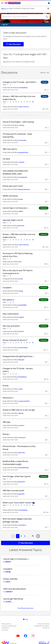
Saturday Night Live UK (13, 220)
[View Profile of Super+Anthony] (24, 107)
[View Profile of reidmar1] (9, 592)
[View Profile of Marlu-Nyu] (21, 226)
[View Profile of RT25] (20, 262)
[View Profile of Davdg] (21, 291)
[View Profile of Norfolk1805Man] (24, 468)
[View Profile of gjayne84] (22, 494)
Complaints (5, 628)
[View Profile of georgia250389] (23, 152)
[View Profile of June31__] (9, 602)
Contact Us (46, 628)
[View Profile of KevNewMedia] (23, 88)
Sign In (48, 3)
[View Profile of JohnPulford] (22, 525)
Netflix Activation (10, 196)
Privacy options (6, 624)
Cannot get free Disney (13, 599)
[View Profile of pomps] (21, 199)
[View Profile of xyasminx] (21, 425)
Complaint (7, 288)
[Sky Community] (13, 3)
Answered (44, 208)
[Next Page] (38, 536)
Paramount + (8, 398)
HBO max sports (10, 149)
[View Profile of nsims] (8, 582)
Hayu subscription (11, 314)
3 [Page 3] (25, 536)
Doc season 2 (8, 300)
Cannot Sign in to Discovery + (16, 208)
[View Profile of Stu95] (21, 279)
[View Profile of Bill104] (21, 211)
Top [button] (27, 619)
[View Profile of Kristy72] (21, 331)
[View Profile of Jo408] (20, 389)
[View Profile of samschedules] (23, 348)
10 (33, 102)
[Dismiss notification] (48, 9)
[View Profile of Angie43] (21, 317)
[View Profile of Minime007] (22, 482)
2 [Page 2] (21, 536)
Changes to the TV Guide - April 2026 (19, 82)
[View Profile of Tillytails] (21, 413)
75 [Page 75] (33, 536)
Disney (6, 386)
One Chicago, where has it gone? (17, 476)
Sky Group (5, 630)
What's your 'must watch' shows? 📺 (19, 503)
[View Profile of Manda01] (21, 360)
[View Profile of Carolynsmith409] (24, 401)
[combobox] (23, 17)
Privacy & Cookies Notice (9, 626)
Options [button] (43, 73)
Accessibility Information (42, 626)
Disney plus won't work (13, 186)
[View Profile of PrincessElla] (22, 140)
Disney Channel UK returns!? (15, 340)
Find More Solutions (25, 608)
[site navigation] (2, 3)
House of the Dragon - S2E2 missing (18, 122)
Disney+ (6, 434)
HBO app (6, 422)
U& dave (6, 159)
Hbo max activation (11, 326)
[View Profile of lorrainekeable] (23, 177)
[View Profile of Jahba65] (22, 162)
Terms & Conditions (43, 624)
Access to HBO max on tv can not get (19, 410)
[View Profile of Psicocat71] (22, 438)
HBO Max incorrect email (13, 490)
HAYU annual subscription (15, 589)
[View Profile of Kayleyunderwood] (24, 189)
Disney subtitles (10, 579)
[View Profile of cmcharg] (21, 125)
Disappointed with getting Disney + (18, 356)
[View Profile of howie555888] (22, 305)
